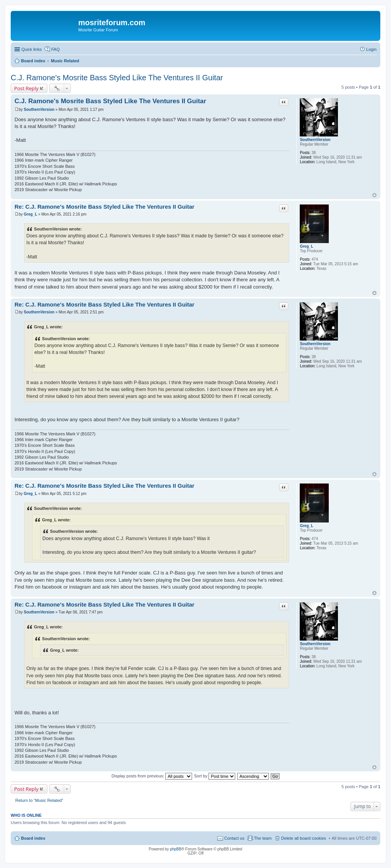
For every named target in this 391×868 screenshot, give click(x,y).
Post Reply (26, 88)
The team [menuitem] (263, 838)
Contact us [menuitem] (234, 838)
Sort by (215, 776)
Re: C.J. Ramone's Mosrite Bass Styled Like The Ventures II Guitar (104, 207)
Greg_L (306, 246)
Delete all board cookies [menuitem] (303, 838)
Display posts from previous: (152, 776)
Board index (33, 838)
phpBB (176, 849)
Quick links (32, 49)
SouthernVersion (315, 140)
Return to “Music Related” (39, 800)
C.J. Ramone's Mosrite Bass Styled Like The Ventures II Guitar (117, 78)
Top (374, 195)
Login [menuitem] (371, 49)
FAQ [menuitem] (55, 49)
